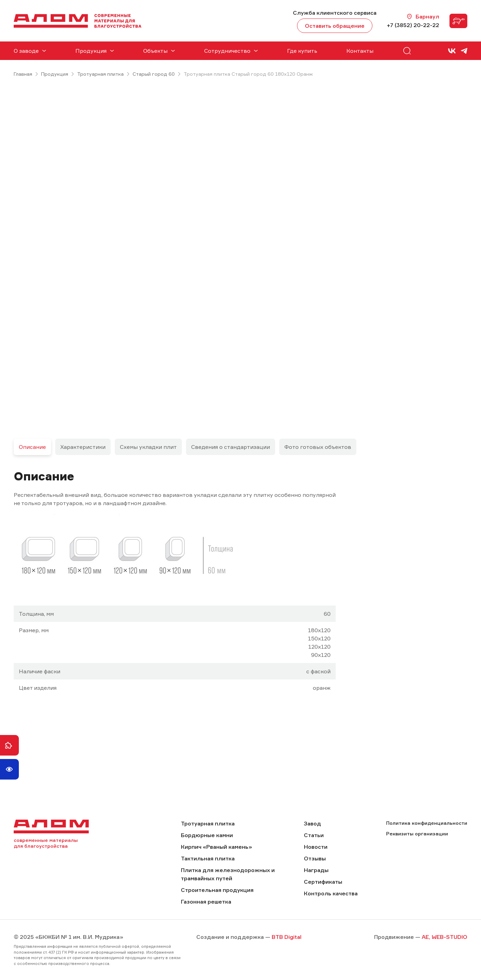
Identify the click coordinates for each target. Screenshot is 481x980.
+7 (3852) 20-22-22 (413, 25)
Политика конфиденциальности (427, 823)
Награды (316, 870)
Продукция (55, 74)
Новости (316, 847)
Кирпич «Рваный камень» (217, 847)
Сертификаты (323, 882)
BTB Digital (287, 937)
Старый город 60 (154, 74)
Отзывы (315, 858)
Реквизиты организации (417, 834)
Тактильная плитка (208, 858)
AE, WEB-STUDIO (445, 937)
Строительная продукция (217, 890)
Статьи (314, 835)
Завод (312, 823)
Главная (23, 74)
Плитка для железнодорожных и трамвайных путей (228, 874)
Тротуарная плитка (100, 74)
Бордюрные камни (207, 835)
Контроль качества (331, 893)
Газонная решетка (206, 902)
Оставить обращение (335, 26)
